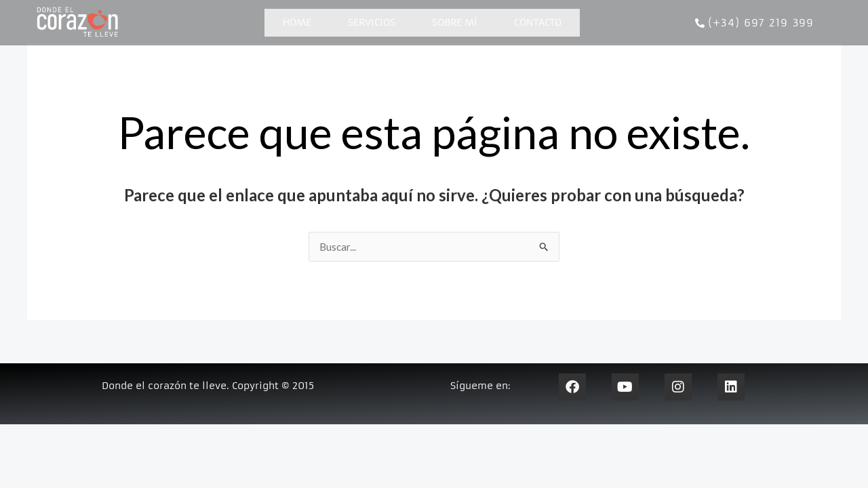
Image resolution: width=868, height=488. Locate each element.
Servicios (372, 22)
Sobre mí (455, 22)
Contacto (538, 22)
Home (297, 22)
